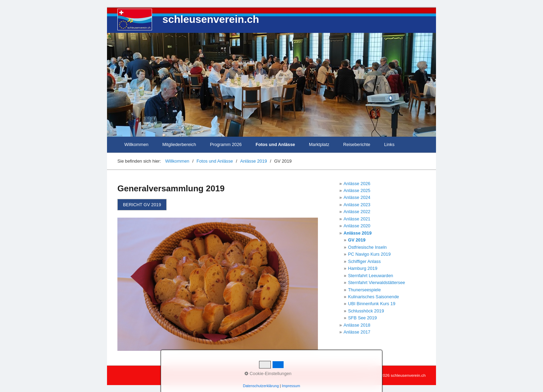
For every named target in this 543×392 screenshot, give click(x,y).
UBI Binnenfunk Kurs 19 (372, 304)
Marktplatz (319, 144)
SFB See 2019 (362, 318)
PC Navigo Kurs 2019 (369, 254)
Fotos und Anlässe (275, 144)
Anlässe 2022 (357, 212)
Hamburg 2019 (363, 268)
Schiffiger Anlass (364, 261)
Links (389, 144)
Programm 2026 (226, 144)
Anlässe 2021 (357, 219)
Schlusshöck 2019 (366, 311)
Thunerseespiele (364, 290)
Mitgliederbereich (179, 144)
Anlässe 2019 (358, 233)
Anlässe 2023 (357, 205)
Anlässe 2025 (357, 190)
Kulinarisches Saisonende (373, 297)
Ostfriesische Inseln (367, 247)
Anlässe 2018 (357, 325)
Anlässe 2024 (357, 197)
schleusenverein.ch (211, 19)
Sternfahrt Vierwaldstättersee (377, 282)
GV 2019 (357, 240)
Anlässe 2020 (357, 226)
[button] (142, 205)
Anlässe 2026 (357, 184)
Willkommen (136, 144)
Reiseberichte (357, 144)
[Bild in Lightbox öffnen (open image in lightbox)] (218, 284)
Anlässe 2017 (357, 332)
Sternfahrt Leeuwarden (371, 276)
